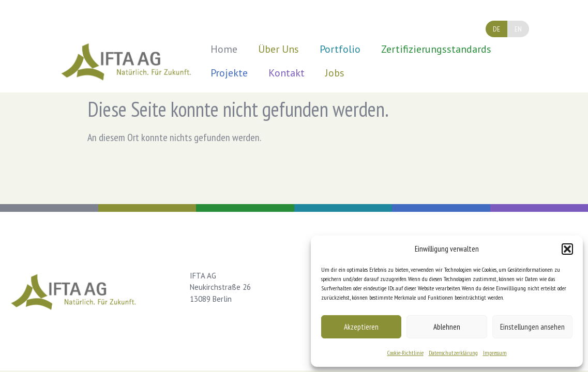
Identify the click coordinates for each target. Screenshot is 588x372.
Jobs (335, 73)
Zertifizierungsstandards (436, 49)
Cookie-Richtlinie (405, 353)
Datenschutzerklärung (453, 353)
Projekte (229, 73)
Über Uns (278, 49)
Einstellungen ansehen (532, 327)
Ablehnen (447, 327)
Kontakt (287, 73)
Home (224, 49)
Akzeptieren (361, 327)
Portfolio (340, 49)
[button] (567, 249)
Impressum (495, 353)
